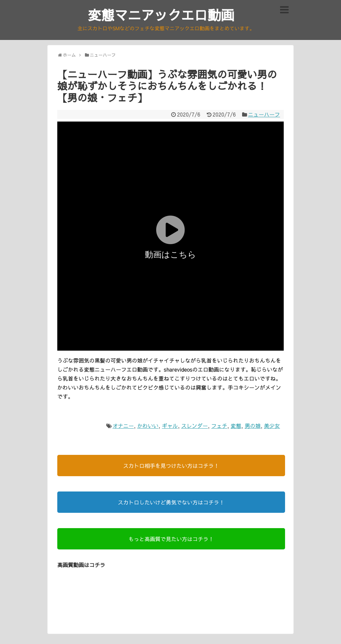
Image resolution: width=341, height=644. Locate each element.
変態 (236, 426)
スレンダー (194, 426)
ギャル (170, 426)
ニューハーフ (264, 114)
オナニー (123, 426)
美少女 (272, 426)
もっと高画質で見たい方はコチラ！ (171, 539)
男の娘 (253, 426)
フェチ (219, 426)
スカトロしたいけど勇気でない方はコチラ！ (171, 502)
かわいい (148, 426)
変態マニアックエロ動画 (161, 15)
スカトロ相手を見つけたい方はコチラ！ (171, 466)
